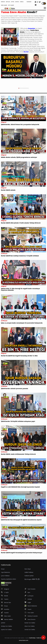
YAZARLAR (29, 2)
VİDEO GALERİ (4, 5)
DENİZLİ (22, 2)
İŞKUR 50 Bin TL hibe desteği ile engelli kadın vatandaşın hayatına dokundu (20, 289)
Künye (3, 569)
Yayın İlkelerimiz (5, 572)
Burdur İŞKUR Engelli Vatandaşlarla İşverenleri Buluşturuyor (22, 553)
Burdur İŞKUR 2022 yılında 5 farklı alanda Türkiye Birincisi (21, 223)
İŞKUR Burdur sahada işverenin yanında (15, 389)
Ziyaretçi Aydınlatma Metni (8, 579)
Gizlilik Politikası (29, 572)
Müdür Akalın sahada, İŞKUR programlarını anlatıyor (19, 157)
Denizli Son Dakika (30, 630)
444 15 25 (36, 579)
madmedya (32, 638)
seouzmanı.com (24, 640)
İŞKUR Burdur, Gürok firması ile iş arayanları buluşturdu (20, 124)
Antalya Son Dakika (6, 626)
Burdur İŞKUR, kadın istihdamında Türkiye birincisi (18, 454)
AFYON (13, 2)
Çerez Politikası (5, 576)
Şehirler (3, 623)
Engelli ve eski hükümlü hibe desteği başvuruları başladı (20, 487)
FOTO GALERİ (11, 5)
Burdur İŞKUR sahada (8, 190)
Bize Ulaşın (28, 569)
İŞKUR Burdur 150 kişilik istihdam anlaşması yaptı (18, 421)
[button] (44, 9)
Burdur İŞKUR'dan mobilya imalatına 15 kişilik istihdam (20, 256)
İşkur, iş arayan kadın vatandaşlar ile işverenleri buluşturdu (22, 323)
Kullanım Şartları (29, 576)
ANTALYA (8, 2)
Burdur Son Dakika (30, 623)
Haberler (39, 638)
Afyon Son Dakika (30, 626)
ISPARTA (17, 2)
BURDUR (3, 2)
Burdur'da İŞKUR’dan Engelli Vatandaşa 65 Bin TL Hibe (19, 356)
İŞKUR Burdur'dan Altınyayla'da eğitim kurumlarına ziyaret (21, 520)
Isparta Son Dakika (6, 630)
